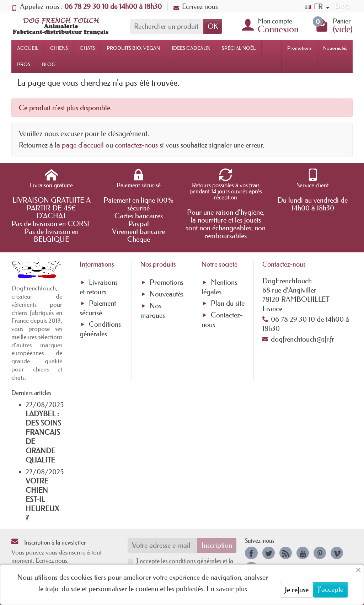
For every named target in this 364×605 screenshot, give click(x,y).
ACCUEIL (28, 48)
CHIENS (59, 48)
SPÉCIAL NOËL (239, 48)
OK (213, 26)
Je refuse (296, 590)
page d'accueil (83, 145)
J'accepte (330, 589)
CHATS (87, 48)
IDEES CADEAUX (191, 48)
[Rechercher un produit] (167, 26)
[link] (251, 553)
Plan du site (228, 303)
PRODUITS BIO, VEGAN (133, 48)
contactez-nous (136, 145)
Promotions (299, 48)
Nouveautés (335, 48)
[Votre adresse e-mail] (163, 545)
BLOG (49, 64)
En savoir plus (227, 589)
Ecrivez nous (196, 6)
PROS (24, 64)
